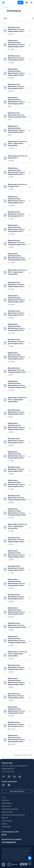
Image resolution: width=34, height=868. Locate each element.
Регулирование (7, 803)
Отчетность (5, 800)
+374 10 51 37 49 (8, 772)
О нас (4, 797)
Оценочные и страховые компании (13, 815)
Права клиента (7, 806)
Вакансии (5, 818)
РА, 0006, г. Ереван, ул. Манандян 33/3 (15, 766)
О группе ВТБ (6, 827)
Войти (20, 3)
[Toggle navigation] (31, 3)
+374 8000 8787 (9, 842)
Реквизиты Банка (7, 812)
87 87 (4, 835)
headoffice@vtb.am (8, 769)
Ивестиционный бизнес (17, 791)
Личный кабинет (7, 821)
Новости (5, 824)
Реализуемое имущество (10, 809)
